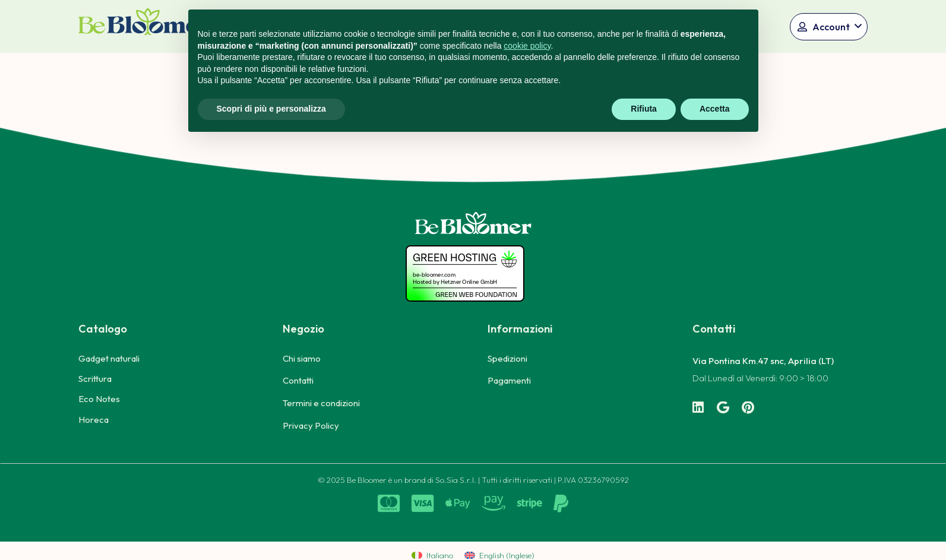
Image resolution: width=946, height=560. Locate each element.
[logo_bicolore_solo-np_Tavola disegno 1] (145, 26)
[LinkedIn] (698, 408)
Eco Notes (99, 399)
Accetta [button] (715, 109)
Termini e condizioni (321, 403)
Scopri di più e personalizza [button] (271, 109)
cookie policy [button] (527, 46)
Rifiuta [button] (644, 109)
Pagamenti (509, 380)
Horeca (94, 420)
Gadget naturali (109, 358)
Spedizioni (507, 358)
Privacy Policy (311, 425)
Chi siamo (302, 358)
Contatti (298, 380)
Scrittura (95, 379)
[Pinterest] (748, 408)
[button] (829, 27)
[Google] (723, 408)
